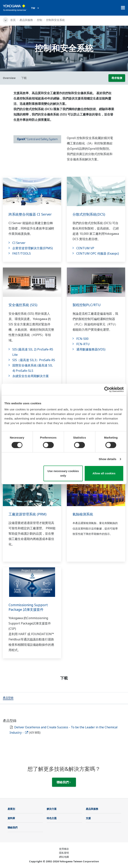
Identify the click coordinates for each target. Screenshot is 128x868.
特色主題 (52, 818)
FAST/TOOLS (22, 253)
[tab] (8, 698)
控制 (40, 20)
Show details (108, 459)
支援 (88, 818)
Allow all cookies (104, 473)
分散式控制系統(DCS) (89, 214)
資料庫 (11, 818)
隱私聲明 (64, 853)
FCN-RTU (83, 344)
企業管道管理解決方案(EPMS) (33, 248)
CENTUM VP (85, 248)
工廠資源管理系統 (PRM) (27, 514)
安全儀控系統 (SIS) (23, 305)
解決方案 (52, 809)
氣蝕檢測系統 (83, 514)
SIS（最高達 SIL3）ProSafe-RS (34, 360)
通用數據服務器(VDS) (91, 349)
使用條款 (64, 849)
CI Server (19, 243)
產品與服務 (26, 20)
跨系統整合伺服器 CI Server (30, 214)
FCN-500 (82, 339)
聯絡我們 (64, 782)
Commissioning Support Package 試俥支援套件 (28, 607)
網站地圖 (64, 857)
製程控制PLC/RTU (87, 305)
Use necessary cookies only (63, 473)
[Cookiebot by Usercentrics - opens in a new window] (107, 389)
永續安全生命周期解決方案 (31, 376)
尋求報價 (117, 78)
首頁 (13, 20)
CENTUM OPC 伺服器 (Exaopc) (98, 253)
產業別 (11, 809)
